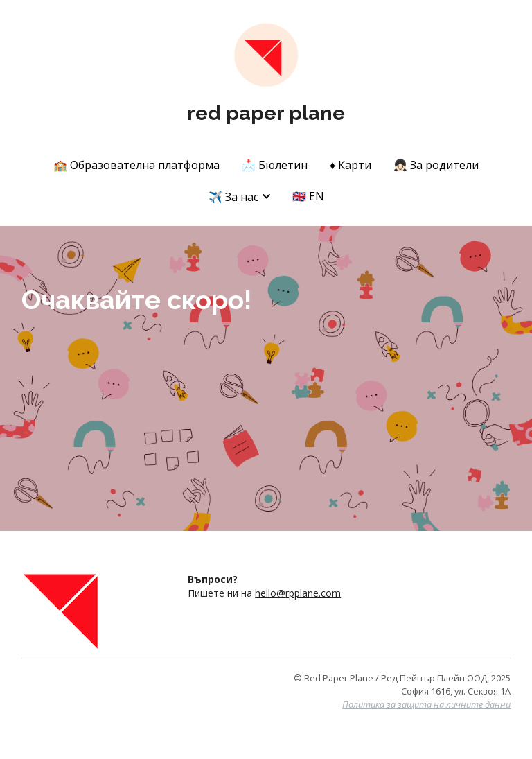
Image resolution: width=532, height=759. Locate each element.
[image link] (266, 54)
